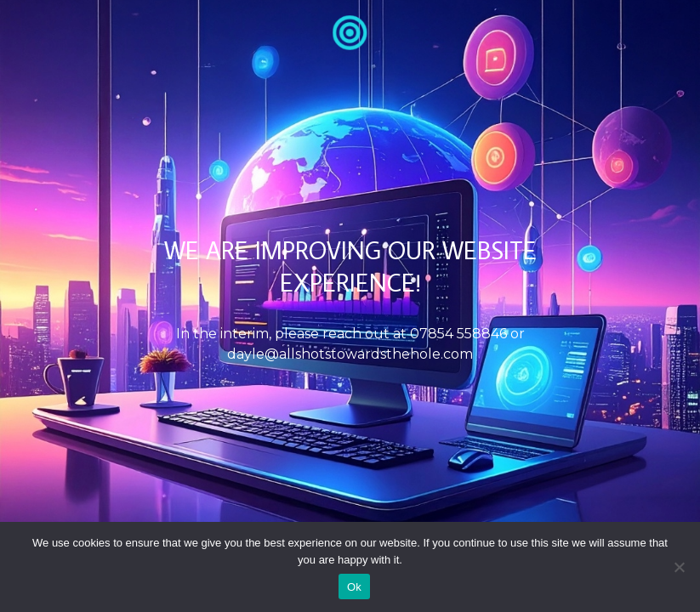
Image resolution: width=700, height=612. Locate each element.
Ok (354, 587)
